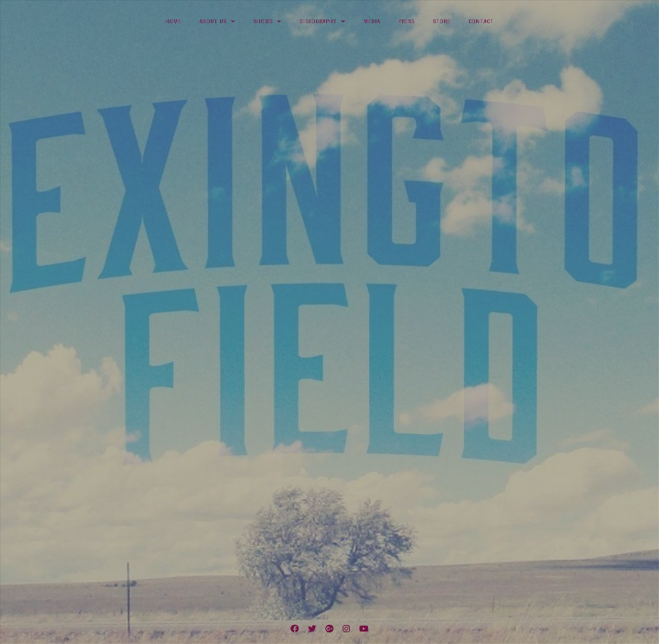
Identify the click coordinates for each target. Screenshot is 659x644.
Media (372, 21)
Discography (318, 21)
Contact (481, 21)
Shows (263, 21)
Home (173, 21)
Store (442, 21)
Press (407, 21)
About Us (213, 21)
